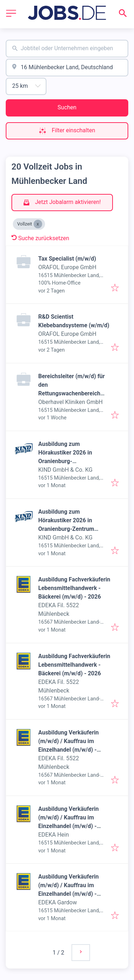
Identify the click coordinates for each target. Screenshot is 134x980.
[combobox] (67, 49)
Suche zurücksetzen (40, 238)
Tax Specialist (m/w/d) (67, 259)
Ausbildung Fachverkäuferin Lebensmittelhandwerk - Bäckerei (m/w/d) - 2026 (74, 588)
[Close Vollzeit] (38, 224)
